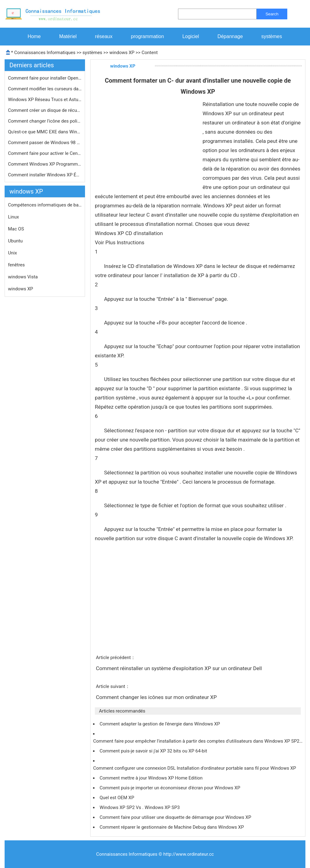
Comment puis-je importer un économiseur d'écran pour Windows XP (170, 788)
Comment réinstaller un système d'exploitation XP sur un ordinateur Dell (179, 668)
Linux (14, 217)
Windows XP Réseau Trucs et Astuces (45, 100)
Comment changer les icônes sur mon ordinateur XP (157, 697)
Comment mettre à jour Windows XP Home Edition (151, 778)
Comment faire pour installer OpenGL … (45, 78)
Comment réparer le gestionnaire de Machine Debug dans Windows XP (172, 827)
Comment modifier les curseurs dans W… (45, 89)
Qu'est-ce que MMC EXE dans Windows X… (45, 132)
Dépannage (230, 36)
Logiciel (191, 36)
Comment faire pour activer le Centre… (45, 153)
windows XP (122, 53)
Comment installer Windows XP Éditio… (45, 175)
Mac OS (16, 229)
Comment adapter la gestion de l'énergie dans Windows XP (160, 724)
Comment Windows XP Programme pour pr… (45, 164)
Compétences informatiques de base (45, 205)
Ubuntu (15, 241)
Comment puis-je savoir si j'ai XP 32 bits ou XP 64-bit (154, 751)
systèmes (272, 36)
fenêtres (16, 265)
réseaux (104, 36)
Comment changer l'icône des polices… (45, 121)
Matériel (68, 36)
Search (272, 14)
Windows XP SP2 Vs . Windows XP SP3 (140, 807)
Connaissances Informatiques (45, 53)
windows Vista (23, 277)
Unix (12, 253)
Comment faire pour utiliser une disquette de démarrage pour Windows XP (176, 817)
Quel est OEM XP (117, 798)
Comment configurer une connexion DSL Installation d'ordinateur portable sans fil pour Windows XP (195, 768)
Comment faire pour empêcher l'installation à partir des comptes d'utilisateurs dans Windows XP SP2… (198, 741)
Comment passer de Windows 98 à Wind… (45, 143)
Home (34, 36)
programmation (148, 36)
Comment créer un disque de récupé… (45, 110)
